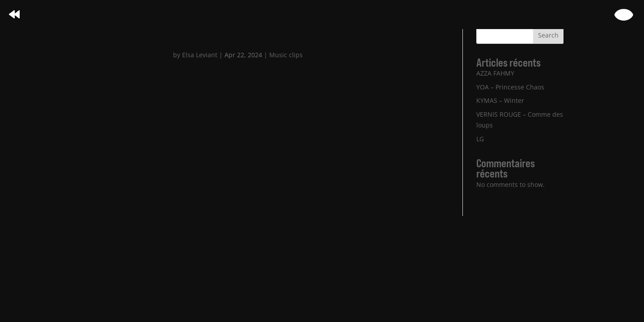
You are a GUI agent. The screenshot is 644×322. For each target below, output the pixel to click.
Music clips (286, 55)
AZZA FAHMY (495, 73)
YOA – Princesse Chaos (510, 87)
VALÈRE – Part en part (215, 44)
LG (480, 139)
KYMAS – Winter (500, 100)
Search (548, 35)
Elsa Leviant (200, 55)
